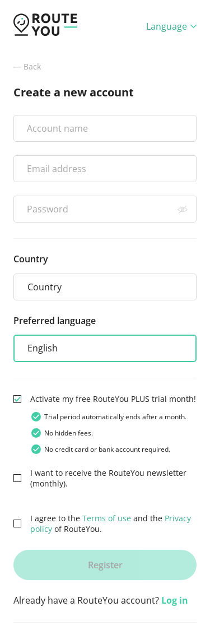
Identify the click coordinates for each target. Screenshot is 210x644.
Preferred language (55, 321)
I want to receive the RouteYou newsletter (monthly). (108, 478)
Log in (175, 600)
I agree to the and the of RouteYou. (111, 523)
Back (27, 66)
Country (31, 259)
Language (171, 26)
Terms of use (107, 518)
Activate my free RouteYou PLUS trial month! (113, 399)
